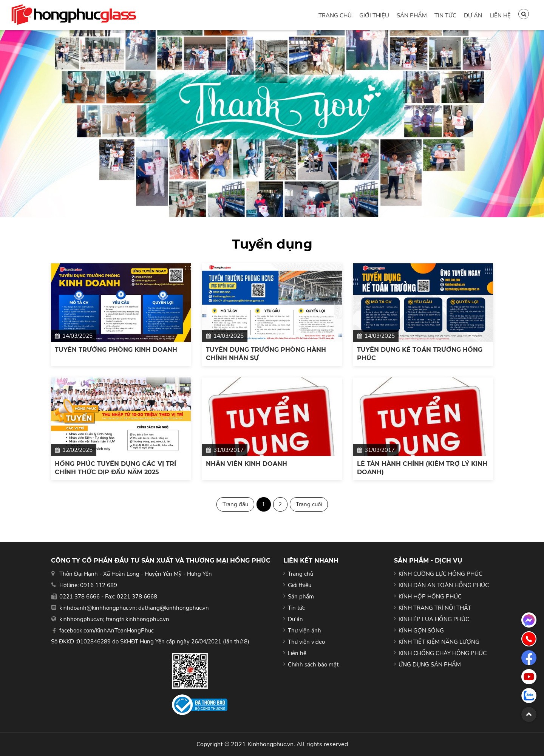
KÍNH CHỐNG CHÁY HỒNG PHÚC (443, 653)
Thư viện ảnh (304, 631)
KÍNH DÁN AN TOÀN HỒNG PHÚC (444, 585)
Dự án (473, 15)
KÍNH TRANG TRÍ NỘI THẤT (435, 608)
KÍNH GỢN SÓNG (421, 631)
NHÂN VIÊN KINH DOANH (246, 464)
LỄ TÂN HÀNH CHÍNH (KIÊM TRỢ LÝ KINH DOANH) (422, 468)
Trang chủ (335, 15)
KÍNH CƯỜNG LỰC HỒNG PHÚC (440, 574)
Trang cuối (309, 504)
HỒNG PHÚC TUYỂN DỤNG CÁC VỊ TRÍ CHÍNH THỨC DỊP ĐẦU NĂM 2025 (115, 468)
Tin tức (445, 15)
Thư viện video (306, 642)
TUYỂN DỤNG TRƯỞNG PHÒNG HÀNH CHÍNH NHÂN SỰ (266, 354)
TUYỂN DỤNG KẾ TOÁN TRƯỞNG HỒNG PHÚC (420, 354)
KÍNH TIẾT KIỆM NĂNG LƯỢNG (439, 642)
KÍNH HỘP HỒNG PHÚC (430, 597)
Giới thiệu (374, 15)
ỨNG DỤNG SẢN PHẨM (430, 665)
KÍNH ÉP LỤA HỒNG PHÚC (434, 619)
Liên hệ (500, 15)
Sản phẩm (412, 15)
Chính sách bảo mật (313, 665)
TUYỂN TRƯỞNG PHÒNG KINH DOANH (116, 350)
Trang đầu (235, 504)
